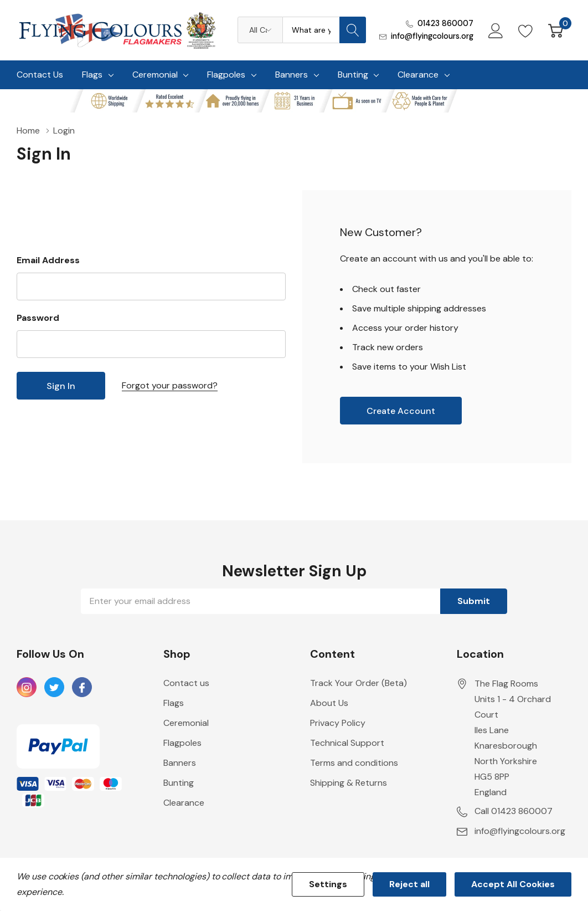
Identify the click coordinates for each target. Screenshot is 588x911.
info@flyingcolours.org (432, 36)
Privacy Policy (338, 723)
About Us (329, 703)
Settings (328, 884)
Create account (401, 411)
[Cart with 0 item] (556, 30)
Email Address (48, 260)
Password (38, 318)
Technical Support (347, 743)
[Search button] (353, 30)
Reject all (409, 884)
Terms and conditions (354, 763)
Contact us (186, 683)
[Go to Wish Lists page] (526, 30)
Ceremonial (155, 75)
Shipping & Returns (349, 783)
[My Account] (496, 30)
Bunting (353, 75)
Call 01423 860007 (514, 811)
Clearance (418, 75)
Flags (92, 75)
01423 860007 (445, 23)
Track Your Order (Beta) (359, 683)
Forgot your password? (170, 385)
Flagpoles (226, 75)
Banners (292, 75)
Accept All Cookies (513, 884)
